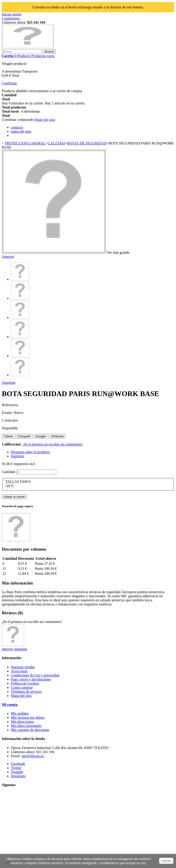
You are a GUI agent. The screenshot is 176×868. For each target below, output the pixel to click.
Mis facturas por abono (28, 717)
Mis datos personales (26, 726)
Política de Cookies (25, 683)
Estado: (8, 413)
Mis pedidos (20, 713)
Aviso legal (19, 671)
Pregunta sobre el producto (30, 452)
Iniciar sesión (12, 14)
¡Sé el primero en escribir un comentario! (53, 444)
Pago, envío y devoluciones (31, 679)
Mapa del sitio (21, 696)
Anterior (8, 257)
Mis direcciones (23, 722)
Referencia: (10, 405)
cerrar (166, 861)
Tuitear (8, 436)
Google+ (41, 436)
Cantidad (8, 472)
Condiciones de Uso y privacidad (35, 675)
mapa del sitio (21, 131)
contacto (17, 127)
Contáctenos (11, 18)
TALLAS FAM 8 (18, 482)
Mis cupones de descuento (30, 730)
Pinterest (57, 436)
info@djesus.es (33, 756)
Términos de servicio (26, 692)
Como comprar (22, 687)
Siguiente (9, 383)
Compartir (24, 436)
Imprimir (18, 456)
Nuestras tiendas (23, 667)
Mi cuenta (10, 705)
